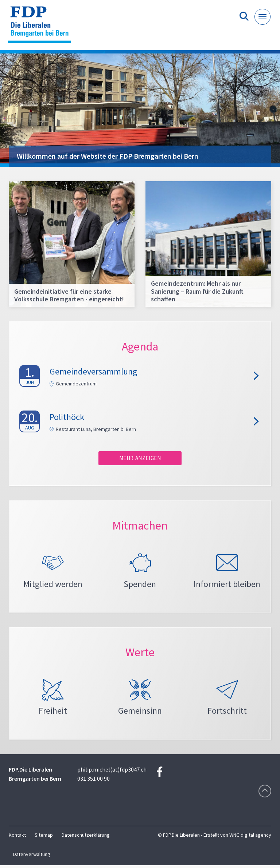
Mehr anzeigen (140, 458)
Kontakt (17, 838)
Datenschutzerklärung (86, 838)
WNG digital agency (250, 838)
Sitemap (44, 838)
